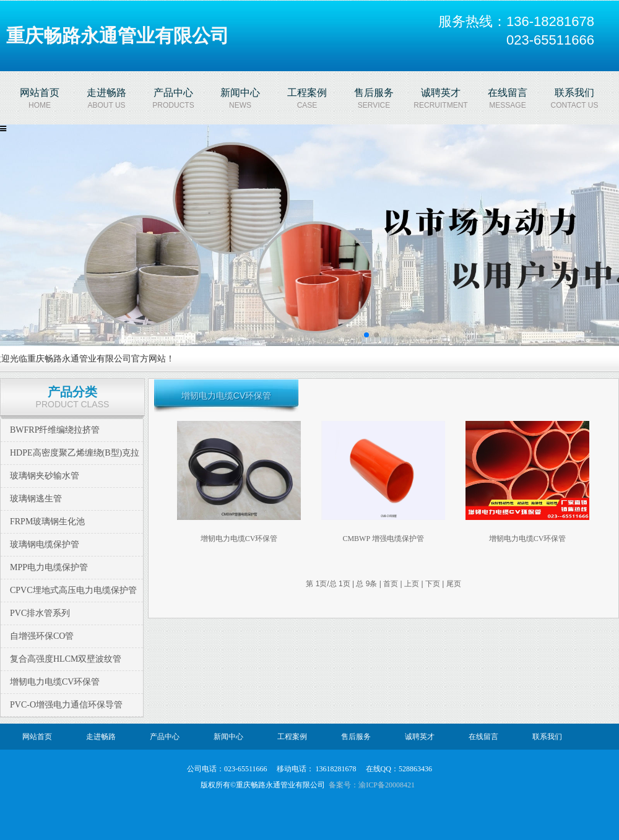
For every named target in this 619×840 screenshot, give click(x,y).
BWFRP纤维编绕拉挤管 (55, 430)
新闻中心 (228, 737)
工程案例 (292, 737)
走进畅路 (101, 737)
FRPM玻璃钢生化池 (47, 522)
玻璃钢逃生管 (36, 499)
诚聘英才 (420, 737)
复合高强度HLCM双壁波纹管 (66, 659)
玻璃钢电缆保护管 (45, 544)
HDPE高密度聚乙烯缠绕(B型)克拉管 (75, 464)
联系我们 (547, 737)
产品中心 (165, 737)
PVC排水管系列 (40, 613)
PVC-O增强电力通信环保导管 (66, 705)
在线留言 (483, 737)
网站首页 (37, 737)
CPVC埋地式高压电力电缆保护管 (73, 590)
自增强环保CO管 (42, 636)
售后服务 (356, 737)
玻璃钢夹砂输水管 (45, 476)
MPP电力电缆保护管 (49, 567)
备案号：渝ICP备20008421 (372, 785)
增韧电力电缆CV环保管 (55, 682)
